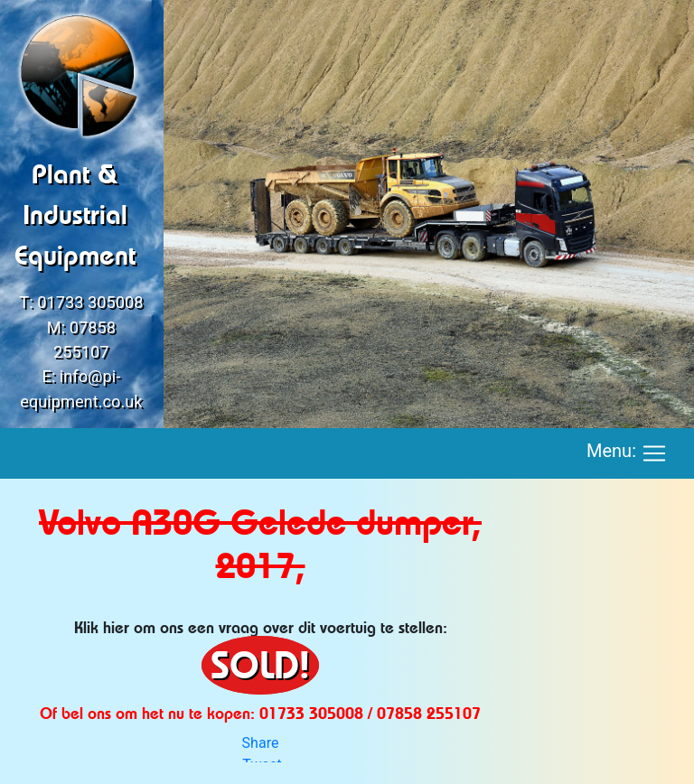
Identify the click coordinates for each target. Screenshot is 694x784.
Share (261, 743)
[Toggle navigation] (654, 453)
